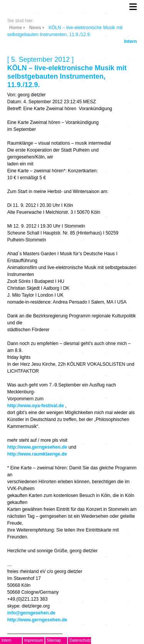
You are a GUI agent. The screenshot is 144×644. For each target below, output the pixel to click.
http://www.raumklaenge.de (37, 454)
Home (16, 28)
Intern (130, 41)
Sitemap (54, 640)
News (35, 28)
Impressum (34, 640)
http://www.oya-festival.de (36, 406)
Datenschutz (80, 640)
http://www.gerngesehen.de (37, 447)
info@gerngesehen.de (31, 613)
